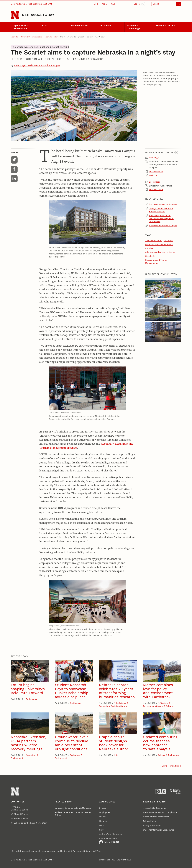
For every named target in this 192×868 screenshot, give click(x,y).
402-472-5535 (156, 171)
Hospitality (150, 256)
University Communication (31, 37)
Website (153, 175)
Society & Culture (165, 26)
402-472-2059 (156, 190)
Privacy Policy (150, 821)
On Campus (105, 26)
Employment (105, 812)
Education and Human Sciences (160, 252)
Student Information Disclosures (159, 830)
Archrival (149, 248)
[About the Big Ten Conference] (161, 792)
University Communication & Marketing (73, 808)
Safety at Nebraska (152, 825)
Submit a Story (21, 819)
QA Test (97, 851)
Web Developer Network (80, 851)
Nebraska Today (38, 15)
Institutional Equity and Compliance (160, 812)
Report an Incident (109, 841)
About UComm (21, 814)
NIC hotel (168, 241)
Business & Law (79, 26)
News (102, 830)
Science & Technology (134, 27)
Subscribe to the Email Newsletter (30, 823)
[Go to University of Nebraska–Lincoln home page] (15, 15)
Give (113, 4)
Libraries (103, 821)
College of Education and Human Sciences (161, 210)
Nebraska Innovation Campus (163, 204)
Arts (44, 26)
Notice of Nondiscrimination (156, 817)
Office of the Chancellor (111, 834)
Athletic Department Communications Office (73, 814)
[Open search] (166, 4)
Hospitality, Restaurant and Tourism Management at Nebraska (161, 219)
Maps (102, 825)
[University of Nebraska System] (176, 792)
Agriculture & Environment (21, 27)
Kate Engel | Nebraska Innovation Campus (37, 65)
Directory (103, 808)
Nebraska (14, 37)
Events (102, 817)
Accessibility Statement (154, 808)
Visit (96, 4)
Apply (104, 4)
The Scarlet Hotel (154, 241)
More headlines (170, 766)
